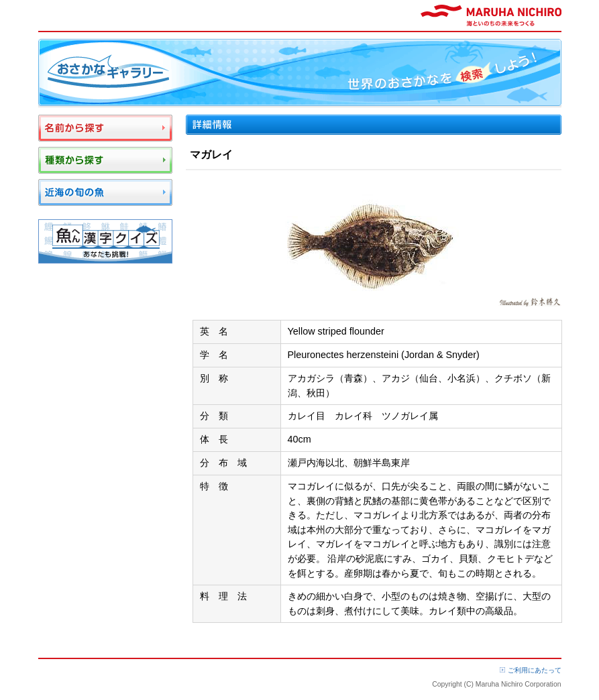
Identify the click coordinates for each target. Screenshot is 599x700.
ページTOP (536, 647)
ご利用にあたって (535, 670)
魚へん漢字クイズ (105, 241)
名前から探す (105, 128)
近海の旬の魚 (105, 192)
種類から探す (105, 160)
